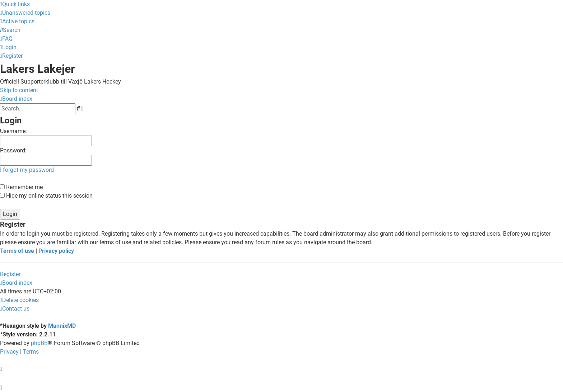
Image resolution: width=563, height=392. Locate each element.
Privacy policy (56, 251)
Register (10, 274)
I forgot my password (27, 170)
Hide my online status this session (46, 196)
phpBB (39, 343)
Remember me (21, 187)
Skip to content (19, 90)
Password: (13, 150)
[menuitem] (25, 13)
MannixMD (62, 326)
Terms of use (17, 251)
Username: (13, 131)
